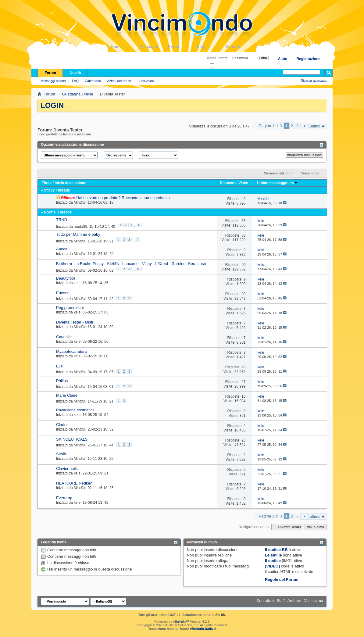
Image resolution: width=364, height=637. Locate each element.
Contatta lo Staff (271, 601)
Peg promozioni (70, 308)
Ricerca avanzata (314, 81)
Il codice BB (276, 550)
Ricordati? (219, 66)
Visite (243, 183)
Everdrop (64, 498)
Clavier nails (67, 469)
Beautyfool (65, 278)
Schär (61, 454)
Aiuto (283, 59)
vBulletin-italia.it (203, 629)
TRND (62, 220)
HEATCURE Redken (74, 483)
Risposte (228, 183)
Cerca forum (310, 173)
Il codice (273, 561)
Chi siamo (154, 47)
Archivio (294, 601)
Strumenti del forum (279, 173)
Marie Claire (67, 395)
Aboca (62, 249)
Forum (182, 47)
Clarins (62, 425)
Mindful (80, 202)
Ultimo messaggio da (277, 183)
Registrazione (308, 59)
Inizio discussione (70, 183)
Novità (75, 73)
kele (77, 283)
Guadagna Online (78, 94)
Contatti (240, 47)
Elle (59, 366)
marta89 (80, 227)
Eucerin (63, 293)
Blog (211, 47)
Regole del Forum (282, 580)
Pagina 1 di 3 (270, 126)
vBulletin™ (181, 621)
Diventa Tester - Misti (75, 322)
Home (125, 47)
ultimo (317, 126)
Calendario (93, 81)
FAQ (75, 81)
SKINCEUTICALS (72, 439)
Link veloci (146, 81)
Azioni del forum (119, 81)
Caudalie (64, 337)
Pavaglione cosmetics (75, 410)
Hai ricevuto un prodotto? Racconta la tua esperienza (123, 198)
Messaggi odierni (53, 81)
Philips (62, 381)
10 (138, 269)
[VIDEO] (272, 566)
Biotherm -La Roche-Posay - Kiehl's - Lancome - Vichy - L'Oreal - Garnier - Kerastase (131, 264)
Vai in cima (315, 527)
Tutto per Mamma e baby (78, 234)
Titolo (47, 183)
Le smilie (273, 555)
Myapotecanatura (71, 351)
